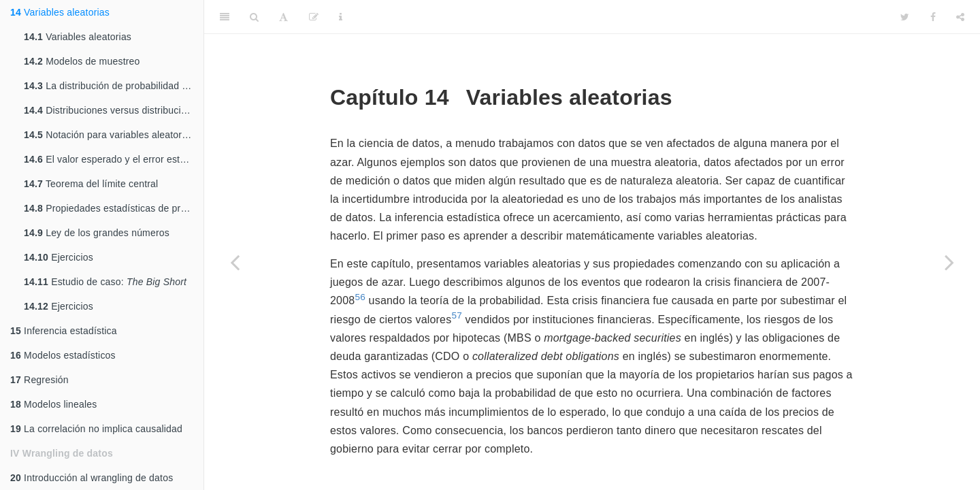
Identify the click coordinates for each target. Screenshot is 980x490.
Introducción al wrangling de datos (92, 478)
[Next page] (949, 262)
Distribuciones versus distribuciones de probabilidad (114, 110)
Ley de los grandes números (97, 233)
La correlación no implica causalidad (96, 429)
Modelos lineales (54, 404)
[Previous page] (235, 262)
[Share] (960, 17)
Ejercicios (59, 257)
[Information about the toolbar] (341, 17)
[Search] (254, 17)
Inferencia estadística (64, 331)
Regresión (39, 380)
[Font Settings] (283, 17)
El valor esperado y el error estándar (114, 159)
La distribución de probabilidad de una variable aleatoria (114, 86)
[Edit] (314, 17)
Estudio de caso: (105, 282)
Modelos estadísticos (63, 355)
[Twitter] (905, 17)
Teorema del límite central (91, 184)
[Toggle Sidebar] (225, 17)
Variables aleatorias (60, 12)
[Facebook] (933, 17)
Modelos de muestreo (82, 61)
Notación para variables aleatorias (109, 135)
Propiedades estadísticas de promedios (114, 208)
